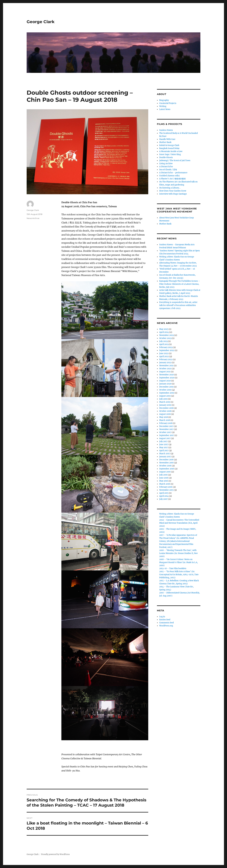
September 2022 (167, 350)
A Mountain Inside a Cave (171, 151)
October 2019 (165, 390)
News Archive (33, 218)
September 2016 (167, 469)
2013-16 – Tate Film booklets (173, 568)
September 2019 (167, 393)
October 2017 (165, 432)
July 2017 (163, 441)
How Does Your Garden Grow (173, 191)
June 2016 (164, 478)
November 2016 (166, 463)
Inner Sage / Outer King (170, 154)
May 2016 (164, 481)
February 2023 (166, 347)
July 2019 (163, 399)
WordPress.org (166, 626)
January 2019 (165, 405)
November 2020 (167, 375)
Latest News (165, 109)
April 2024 (164, 332)
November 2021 (166, 366)
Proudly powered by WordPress (55, 854)
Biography (164, 100)
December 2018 (166, 408)
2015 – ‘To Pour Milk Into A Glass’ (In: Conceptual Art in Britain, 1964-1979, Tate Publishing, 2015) (179, 575)
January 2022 (165, 363)
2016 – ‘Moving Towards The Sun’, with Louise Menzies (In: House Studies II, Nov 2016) (178, 553)
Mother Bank (165, 142)
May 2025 (164, 329)
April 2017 (164, 451)
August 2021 (165, 372)
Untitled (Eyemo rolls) (170, 176)
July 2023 (163, 341)
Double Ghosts (166, 157)
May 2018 (164, 417)
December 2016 (166, 460)
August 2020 (165, 381)
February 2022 (166, 359)
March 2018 (165, 420)
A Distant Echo (166, 167)
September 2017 (167, 435)
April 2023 (164, 344)
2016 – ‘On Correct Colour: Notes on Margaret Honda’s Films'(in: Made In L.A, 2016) (179, 562)
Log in (162, 617)
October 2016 (165, 466)
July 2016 (163, 475)
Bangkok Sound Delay (169, 148)
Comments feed (166, 623)
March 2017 (165, 454)
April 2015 (164, 493)
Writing (163, 106)
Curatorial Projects (168, 103)
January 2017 (165, 457)
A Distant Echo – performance (173, 173)
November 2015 (166, 490)
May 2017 (164, 448)
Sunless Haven (166, 130)
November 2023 (166, 335)
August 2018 (165, 414)
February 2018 (166, 423)
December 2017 (166, 426)
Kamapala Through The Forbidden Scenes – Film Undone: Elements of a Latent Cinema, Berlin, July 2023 (180, 284)
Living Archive (166, 164)
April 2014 (164, 496)
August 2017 (165, 438)
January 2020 (165, 384)
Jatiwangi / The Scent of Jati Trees (175, 160)
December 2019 (166, 387)
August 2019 (165, 396)
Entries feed (165, 620)
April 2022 (164, 356)
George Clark (41, 22)
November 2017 (166, 429)
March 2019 (165, 402)
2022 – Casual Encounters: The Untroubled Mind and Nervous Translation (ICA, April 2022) (179, 523)
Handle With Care (167, 139)
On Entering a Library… (170, 188)
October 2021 (165, 369)
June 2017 (164, 444)
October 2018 (165, 411)
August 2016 (165, 472)
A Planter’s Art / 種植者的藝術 (172, 179)
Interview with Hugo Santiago (173, 194)
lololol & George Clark (169, 145)
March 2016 (165, 484)
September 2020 (167, 378)
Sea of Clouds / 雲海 (168, 170)
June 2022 (164, 353)
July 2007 (164, 499)
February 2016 (166, 487)
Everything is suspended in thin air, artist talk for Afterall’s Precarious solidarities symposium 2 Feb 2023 (178, 305)
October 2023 (165, 338)
